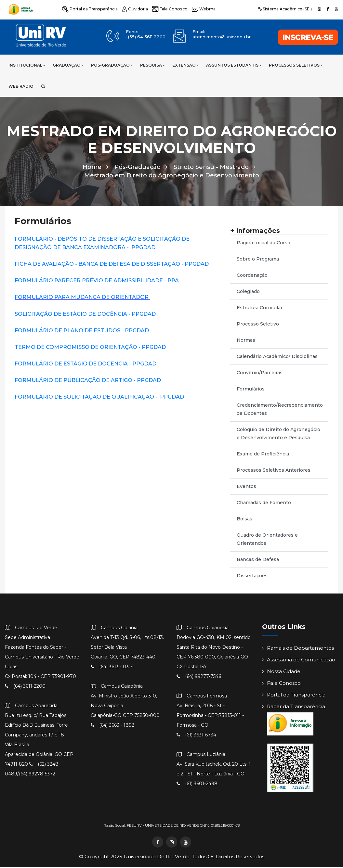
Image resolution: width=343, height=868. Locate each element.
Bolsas (244, 520)
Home (95, 168)
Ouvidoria (133, 9)
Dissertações (252, 577)
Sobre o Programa (258, 260)
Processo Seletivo (258, 325)
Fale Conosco (168, 9)
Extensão (186, 65)
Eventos (246, 488)
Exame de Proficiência (263, 455)
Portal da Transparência (89, 9)
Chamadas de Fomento (264, 504)
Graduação (68, 65)
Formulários (251, 390)
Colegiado (248, 293)
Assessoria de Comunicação (299, 661)
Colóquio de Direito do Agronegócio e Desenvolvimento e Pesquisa (278, 435)
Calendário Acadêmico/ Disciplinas (277, 358)
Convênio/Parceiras (260, 374)
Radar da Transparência (294, 708)
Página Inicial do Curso (264, 244)
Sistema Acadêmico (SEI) (285, 9)
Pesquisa (153, 65)
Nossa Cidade (281, 673)
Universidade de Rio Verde (157, 857)
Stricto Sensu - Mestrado (215, 168)
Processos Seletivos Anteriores (274, 471)
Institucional (27, 65)
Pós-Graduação (112, 65)
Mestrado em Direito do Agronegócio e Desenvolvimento (172, 177)
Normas (246, 341)
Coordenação (252, 276)
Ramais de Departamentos (298, 649)
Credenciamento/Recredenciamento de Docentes (280, 410)
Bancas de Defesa (258, 561)
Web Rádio (21, 86)
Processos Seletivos (296, 65)
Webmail (201, 9)
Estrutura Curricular (260, 309)
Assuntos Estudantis (234, 65)
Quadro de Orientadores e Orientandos (267, 540)
